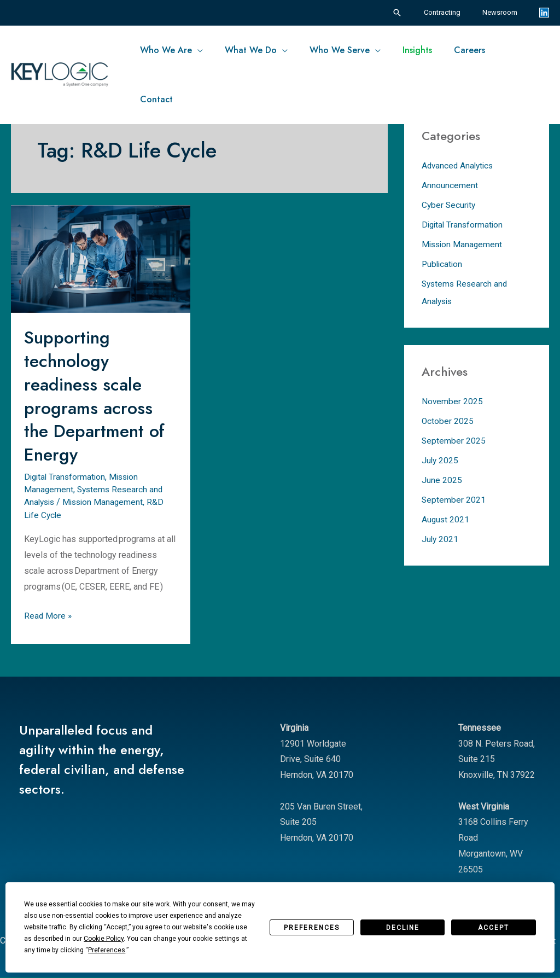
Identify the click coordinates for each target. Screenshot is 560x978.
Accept (494, 928)
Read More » (48, 614)
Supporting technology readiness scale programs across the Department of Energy (97, 396)
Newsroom (504, 12)
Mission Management (107, 502)
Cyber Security (450, 205)
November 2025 (453, 401)
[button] (412, 13)
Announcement (450, 185)
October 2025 (448, 421)
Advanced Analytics (459, 165)
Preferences (312, 928)
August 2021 (446, 519)
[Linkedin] (544, 13)
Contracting (454, 12)
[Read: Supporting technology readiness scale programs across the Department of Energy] (101, 258)
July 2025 (441, 460)
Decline (403, 928)
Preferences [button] (107, 950)
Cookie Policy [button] (104, 939)
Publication (443, 264)
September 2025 (454, 441)
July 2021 (441, 539)
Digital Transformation (66, 477)
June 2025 (442, 480)
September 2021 (454, 500)
